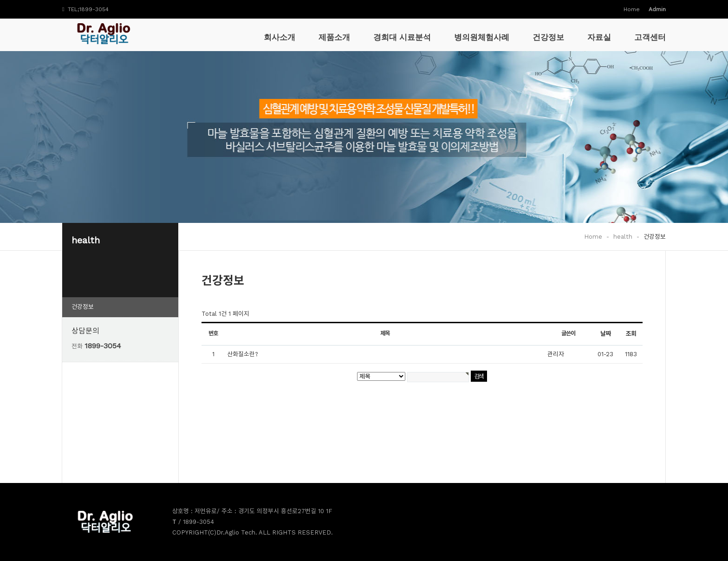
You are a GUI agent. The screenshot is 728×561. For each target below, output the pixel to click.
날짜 (605, 334)
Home (632, 9)
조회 (631, 334)
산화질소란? (243, 354)
